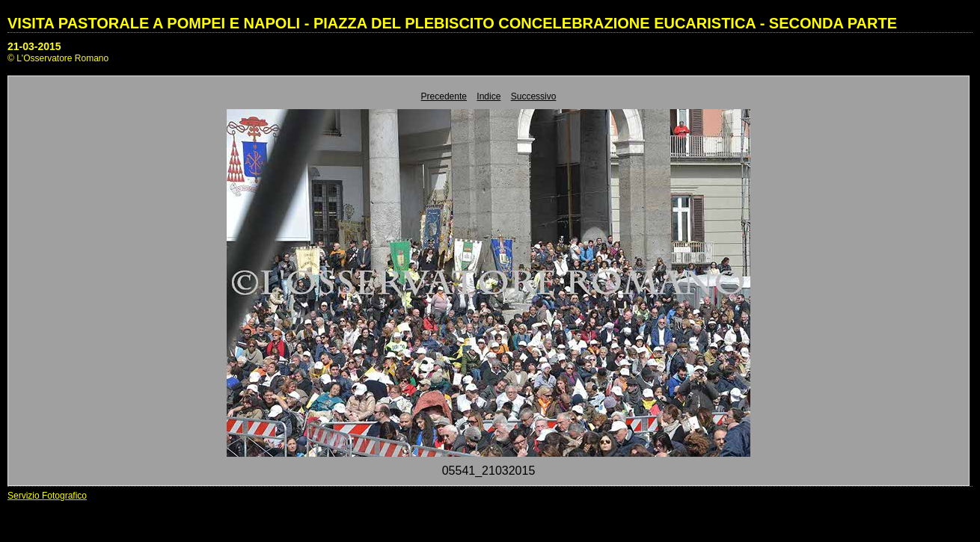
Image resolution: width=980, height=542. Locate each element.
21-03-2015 (34, 46)
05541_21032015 (489, 471)
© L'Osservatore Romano (58, 58)
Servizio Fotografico (47, 496)
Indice (489, 96)
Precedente (444, 96)
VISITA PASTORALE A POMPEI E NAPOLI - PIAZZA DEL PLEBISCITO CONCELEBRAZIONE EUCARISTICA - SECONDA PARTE (452, 23)
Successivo (534, 96)
